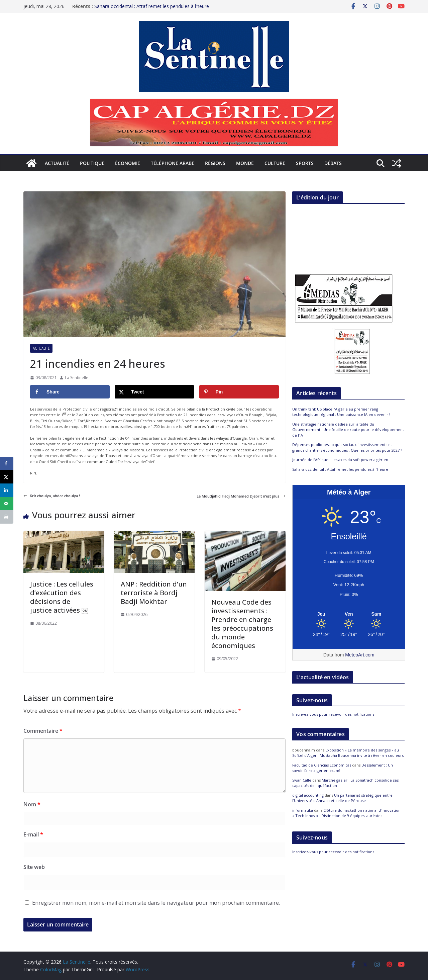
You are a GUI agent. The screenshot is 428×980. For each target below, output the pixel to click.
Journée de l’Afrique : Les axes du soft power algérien (340, 460)
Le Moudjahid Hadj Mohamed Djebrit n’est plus (241, 496)
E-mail (33, 834)
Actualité (57, 163)
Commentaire (43, 731)
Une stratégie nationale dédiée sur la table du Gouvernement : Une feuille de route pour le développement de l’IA (348, 430)
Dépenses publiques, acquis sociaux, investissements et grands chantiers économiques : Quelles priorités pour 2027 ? (347, 447)
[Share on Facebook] (70, 392)
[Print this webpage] (7, 517)
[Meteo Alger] (349, 614)
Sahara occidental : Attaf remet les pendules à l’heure (152, 5)
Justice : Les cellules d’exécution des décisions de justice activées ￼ (62, 597)
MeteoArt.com (360, 655)
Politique (92, 163)
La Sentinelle (77, 378)
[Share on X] (154, 392)
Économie (128, 163)
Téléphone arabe (173, 163)
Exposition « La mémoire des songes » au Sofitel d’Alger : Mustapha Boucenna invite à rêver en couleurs (348, 753)
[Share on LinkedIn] (7, 490)
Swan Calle (302, 780)
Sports (305, 163)
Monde (245, 163)
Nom (32, 804)
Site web (34, 867)
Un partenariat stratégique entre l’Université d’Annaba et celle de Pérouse (342, 798)
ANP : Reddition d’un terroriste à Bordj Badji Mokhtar (154, 593)
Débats (333, 163)
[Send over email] (7, 504)
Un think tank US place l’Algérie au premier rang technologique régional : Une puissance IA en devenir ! (341, 412)
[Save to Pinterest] (239, 392)
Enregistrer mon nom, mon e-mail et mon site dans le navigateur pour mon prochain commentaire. (156, 903)
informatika (303, 810)
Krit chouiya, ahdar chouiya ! (52, 496)
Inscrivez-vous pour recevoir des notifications (333, 714)
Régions (215, 163)
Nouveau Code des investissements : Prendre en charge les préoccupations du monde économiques (242, 624)
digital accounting (308, 795)
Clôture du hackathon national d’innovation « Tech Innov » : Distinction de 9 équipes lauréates (346, 813)
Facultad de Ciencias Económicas (322, 765)
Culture (275, 163)
